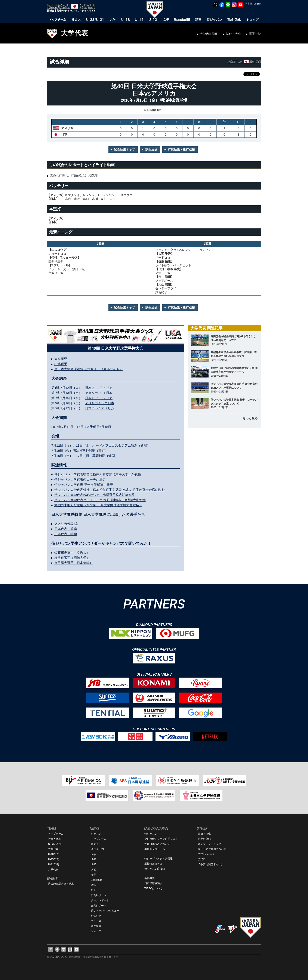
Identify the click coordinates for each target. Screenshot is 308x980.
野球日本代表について (157, 844)
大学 (93, 854)
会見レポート (99, 906)
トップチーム (56, 834)
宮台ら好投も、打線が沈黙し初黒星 (74, 176)
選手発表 (96, 926)
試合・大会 (233, 34)
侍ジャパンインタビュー (105, 911)
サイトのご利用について (212, 849)
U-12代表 (53, 865)
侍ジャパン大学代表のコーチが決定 (80, 479)
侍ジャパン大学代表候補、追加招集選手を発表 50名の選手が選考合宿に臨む (110, 490)
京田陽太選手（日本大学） (74, 563)
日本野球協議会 (153, 883)
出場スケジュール (155, 849)
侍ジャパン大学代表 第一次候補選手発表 (84, 485)
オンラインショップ (209, 844)
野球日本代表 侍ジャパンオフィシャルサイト (73, 8)
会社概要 (150, 878)
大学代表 (74, 33)
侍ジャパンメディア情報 (158, 859)
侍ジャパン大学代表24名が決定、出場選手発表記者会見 (95, 495)
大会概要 (61, 359)
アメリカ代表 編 (66, 524)
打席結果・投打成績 (181, 150)
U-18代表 (53, 854)
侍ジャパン (151, 834)
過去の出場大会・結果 (61, 884)
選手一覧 (255, 34)
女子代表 (53, 870)
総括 (93, 885)
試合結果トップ (124, 150)
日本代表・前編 (66, 529)
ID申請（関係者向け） (211, 865)
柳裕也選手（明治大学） (72, 558)
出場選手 (61, 364)
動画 (93, 890)
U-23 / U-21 (55, 844)
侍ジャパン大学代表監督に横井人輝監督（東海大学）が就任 (98, 474)
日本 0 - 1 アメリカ (99, 398)
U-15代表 (53, 859)
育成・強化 (204, 834)
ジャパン (96, 834)
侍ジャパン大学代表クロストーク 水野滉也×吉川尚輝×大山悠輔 (100, 500)
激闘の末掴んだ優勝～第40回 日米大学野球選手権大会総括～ (98, 505)
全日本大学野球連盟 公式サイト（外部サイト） (88, 369)
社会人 (95, 844)
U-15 (94, 865)
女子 (93, 875)
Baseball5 (97, 880)
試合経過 (151, 150)
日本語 (249, 4)
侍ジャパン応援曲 (155, 869)
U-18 (94, 859)
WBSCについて (153, 888)
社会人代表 (55, 839)
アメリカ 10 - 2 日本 (100, 403)
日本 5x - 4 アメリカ (100, 408)
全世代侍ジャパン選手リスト (161, 839)
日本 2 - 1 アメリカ (99, 388)
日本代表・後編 (66, 534)
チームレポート (100, 900)
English (257, 4)
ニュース (96, 921)
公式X (201, 859)
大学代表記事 (209, 34)
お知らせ (96, 916)
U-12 (94, 870)
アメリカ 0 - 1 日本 (99, 393)
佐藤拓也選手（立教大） (72, 553)
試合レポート (99, 895)
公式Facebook (206, 854)
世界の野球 (204, 839)
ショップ (96, 931)
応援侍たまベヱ (153, 864)
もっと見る (250, 418)
